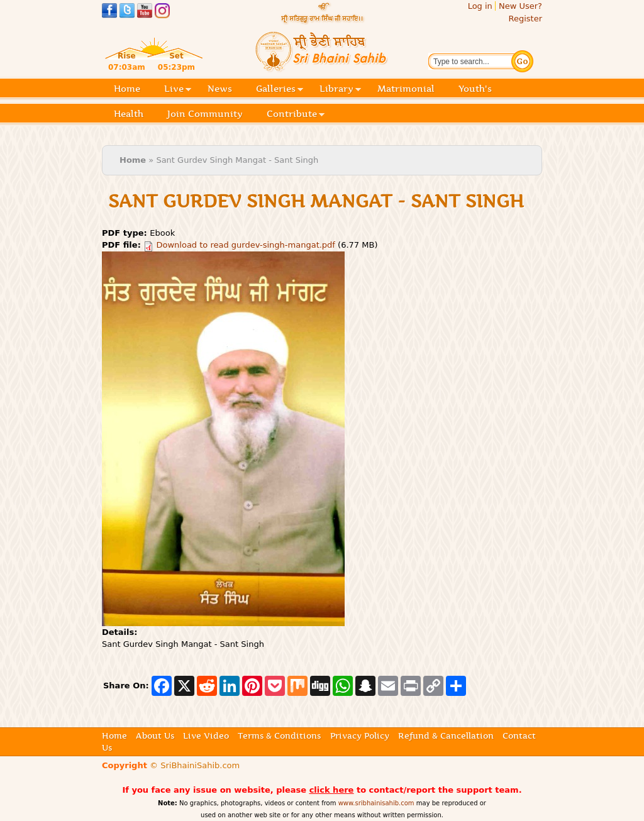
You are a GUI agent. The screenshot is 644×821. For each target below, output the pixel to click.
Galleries (280, 90)
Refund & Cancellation (446, 736)
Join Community (205, 114)
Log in (480, 6)
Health (129, 114)
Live (178, 90)
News (220, 89)
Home (127, 89)
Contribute (296, 115)
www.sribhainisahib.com (376, 803)
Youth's (475, 89)
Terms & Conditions (279, 736)
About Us (155, 736)
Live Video (206, 736)
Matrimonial (406, 89)
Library (340, 90)
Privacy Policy (360, 736)
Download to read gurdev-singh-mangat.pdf (246, 245)
